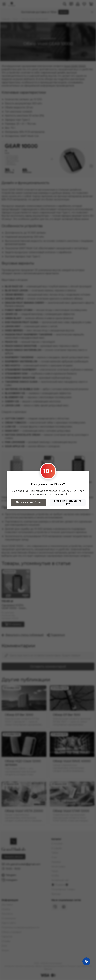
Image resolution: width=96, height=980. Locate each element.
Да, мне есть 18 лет (29, 502)
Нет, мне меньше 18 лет (68, 502)
